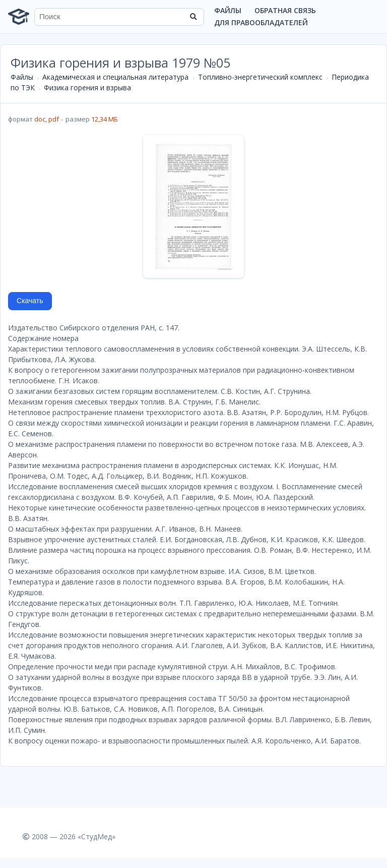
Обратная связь (285, 10)
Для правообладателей (261, 22)
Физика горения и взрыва (87, 88)
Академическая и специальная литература (115, 77)
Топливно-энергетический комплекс (260, 77)
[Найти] (193, 17)
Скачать (30, 301)
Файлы (228, 10)
